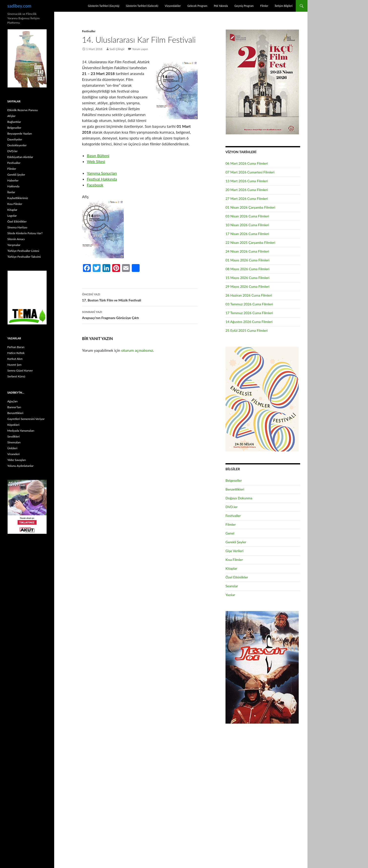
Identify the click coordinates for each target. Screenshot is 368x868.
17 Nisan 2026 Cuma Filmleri (247, 234)
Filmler (264, 6)
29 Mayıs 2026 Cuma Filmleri (247, 286)
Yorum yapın (140, 49)
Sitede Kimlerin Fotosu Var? (25, 233)
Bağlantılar (14, 122)
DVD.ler (231, 507)
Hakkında (13, 186)
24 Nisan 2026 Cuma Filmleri (247, 251)
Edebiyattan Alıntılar (20, 157)
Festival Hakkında (102, 179)
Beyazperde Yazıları (20, 134)
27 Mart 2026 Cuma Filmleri (247, 198)
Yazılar (230, 595)
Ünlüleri (12, 448)
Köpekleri (13, 425)
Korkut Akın (15, 359)
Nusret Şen (14, 365)
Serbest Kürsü (16, 376)
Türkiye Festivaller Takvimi (24, 257)
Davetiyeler (15, 139)
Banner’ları (14, 407)
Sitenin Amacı (16, 239)
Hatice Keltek (16, 353)
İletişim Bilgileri (284, 6)
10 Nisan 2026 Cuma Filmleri (247, 225)
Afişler (11, 116)
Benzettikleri (235, 489)
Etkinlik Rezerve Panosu (23, 110)
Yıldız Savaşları (17, 460)
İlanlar (11, 192)
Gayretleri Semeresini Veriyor (26, 419)
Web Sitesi (96, 161)
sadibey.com (19, 6)
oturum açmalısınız (137, 350)
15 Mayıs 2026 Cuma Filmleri (247, 278)
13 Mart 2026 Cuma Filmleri (247, 181)
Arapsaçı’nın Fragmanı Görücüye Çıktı (140, 314)
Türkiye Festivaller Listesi (23, 251)
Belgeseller (234, 480)
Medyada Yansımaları (21, 431)
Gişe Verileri (235, 551)
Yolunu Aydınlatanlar (20, 466)
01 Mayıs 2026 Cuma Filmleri (247, 260)
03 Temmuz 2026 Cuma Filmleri (249, 304)
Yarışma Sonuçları (102, 173)
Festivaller (89, 31)
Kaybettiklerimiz (18, 198)
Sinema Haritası (17, 227)
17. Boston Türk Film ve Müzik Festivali (140, 297)
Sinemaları (14, 442)
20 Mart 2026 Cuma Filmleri (247, 190)
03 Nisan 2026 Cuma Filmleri (247, 216)
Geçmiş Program (244, 6)
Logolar (12, 216)
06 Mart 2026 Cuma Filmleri (247, 163)
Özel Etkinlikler (237, 577)
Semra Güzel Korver (20, 370)
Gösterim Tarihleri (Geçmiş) (104, 6)
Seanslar (232, 586)
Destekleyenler (17, 145)
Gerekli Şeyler (236, 542)
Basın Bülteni (98, 155)
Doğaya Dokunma (239, 498)
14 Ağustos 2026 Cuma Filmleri (249, 322)
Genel (230, 533)
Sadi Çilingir (117, 49)
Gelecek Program (197, 6)
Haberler (13, 180)
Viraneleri (14, 454)
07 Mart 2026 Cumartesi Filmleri (250, 172)
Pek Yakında (221, 6)
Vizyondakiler (173, 6)
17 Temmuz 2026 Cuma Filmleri (249, 313)
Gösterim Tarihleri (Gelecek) (142, 6)
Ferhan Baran (16, 347)
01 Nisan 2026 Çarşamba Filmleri (250, 207)
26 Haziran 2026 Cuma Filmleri (249, 295)
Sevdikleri (14, 436)
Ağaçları (12, 401)
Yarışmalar (14, 245)
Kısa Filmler (234, 560)
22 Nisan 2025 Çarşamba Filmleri (250, 242)
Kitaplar (231, 568)
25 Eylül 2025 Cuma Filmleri (247, 330)
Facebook (95, 185)
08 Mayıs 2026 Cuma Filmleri (247, 269)
